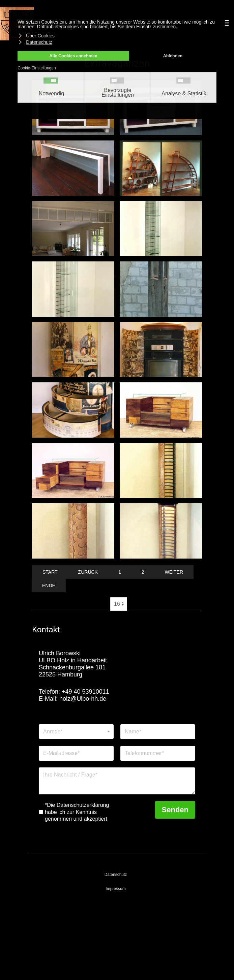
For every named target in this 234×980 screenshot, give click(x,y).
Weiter (174, 572)
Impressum (115, 889)
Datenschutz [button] (39, 42)
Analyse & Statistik (184, 94)
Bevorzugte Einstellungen (118, 93)
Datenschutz (116, 875)
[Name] (158, 732)
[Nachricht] (117, 781)
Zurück (88, 572)
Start (50, 572)
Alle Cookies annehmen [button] (74, 56)
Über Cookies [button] (40, 36)
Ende (49, 586)
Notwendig (52, 94)
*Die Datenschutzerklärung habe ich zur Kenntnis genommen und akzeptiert (77, 812)
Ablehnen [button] (173, 56)
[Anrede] (76, 732)
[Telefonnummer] (158, 753)
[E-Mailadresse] (76, 753)
